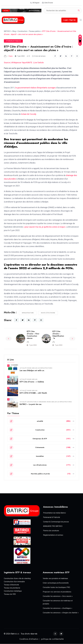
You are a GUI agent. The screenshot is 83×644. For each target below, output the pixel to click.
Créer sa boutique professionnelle (56, 583)
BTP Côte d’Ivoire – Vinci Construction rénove (33, 335)
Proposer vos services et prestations (57, 592)
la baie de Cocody (28, 114)
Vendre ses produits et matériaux (55, 578)
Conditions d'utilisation (29, 639)
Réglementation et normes (53, 535)
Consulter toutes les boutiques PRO (56, 587)
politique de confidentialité (52, 639)
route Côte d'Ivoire (48, 313)
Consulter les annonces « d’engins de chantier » (61, 613)
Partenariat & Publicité (52, 517)
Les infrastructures (45, 368)
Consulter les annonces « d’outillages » (57, 608)
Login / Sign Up (69, 20)
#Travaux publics (13, 41)
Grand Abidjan (32, 368)
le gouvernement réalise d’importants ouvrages (36, 88)
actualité (23, 368)
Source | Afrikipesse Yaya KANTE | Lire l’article (24, 63)
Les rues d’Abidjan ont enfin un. (32, 370)
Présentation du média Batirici (54, 513)
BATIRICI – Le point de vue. (31, 404)
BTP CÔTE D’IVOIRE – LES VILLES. (33, 393)
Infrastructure (28, 313)
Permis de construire (51, 531)
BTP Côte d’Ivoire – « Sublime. (32, 382)
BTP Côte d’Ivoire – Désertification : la (58, 335)
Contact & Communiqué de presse (56, 522)
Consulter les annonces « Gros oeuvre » (58, 596)
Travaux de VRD (10, 594)
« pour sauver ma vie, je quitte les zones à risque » (45, 227)
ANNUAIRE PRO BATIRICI (53, 526)
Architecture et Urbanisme (37, 402)
